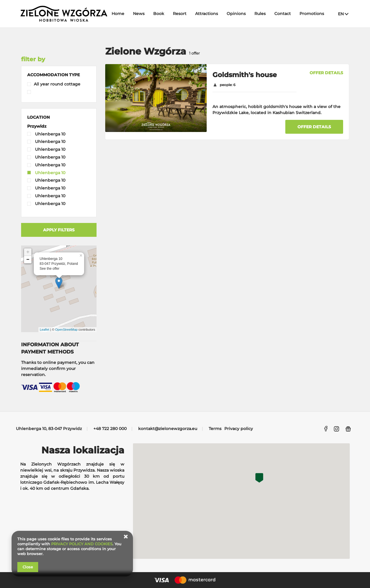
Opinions (236, 14)
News (139, 14)
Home (118, 14)
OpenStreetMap (66, 330)
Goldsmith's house (245, 75)
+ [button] (28, 252)
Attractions (207, 14)
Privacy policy (239, 429)
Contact (283, 14)
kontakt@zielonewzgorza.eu (168, 429)
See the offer (50, 269)
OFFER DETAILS (326, 73)
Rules (260, 14)
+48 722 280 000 (110, 429)
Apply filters (59, 230)
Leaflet (45, 330)
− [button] (28, 260)
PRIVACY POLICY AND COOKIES (82, 544)
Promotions (312, 14)
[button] (53, 75)
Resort (180, 14)
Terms (215, 429)
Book (159, 14)
